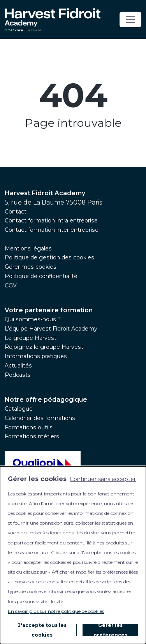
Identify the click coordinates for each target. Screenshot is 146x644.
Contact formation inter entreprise (52, 230)
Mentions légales (28, 248)
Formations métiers (32, 436)
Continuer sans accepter (103, 479)
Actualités (18, 366)
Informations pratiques (36, 356)
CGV (11, 285)
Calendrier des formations (40, 418)
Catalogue (19, 409)
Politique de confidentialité (41, 276)
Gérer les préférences (110, 630)
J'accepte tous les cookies (42, 630)
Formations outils (29, 427)
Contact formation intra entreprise (51, 220)
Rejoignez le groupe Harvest (44, 347)
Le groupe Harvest (31, 338)
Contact (16, 212)
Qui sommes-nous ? (33, 319)
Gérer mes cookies (31, 267)
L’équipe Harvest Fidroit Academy (51, 329)
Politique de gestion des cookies (49, 257)
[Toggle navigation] (130, 19)
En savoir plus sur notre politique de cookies (56, 611)
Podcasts (18, 375)
